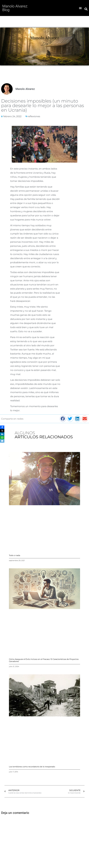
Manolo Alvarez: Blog (15, 8)
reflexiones (34, 116)
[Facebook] (2, 427)
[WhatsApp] (2, 437)
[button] (80, 8)
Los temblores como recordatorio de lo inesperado (32, 767)
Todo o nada (15, 555)
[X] (2, 431)
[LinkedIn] (2, 434)
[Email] (2, 441)
